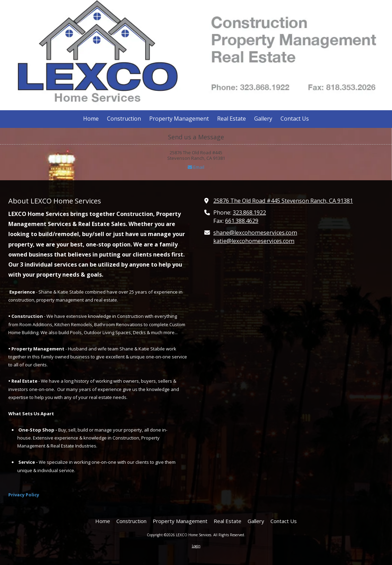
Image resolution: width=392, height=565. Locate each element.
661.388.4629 (242, 221)
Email (196, 167)
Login (196, 546)
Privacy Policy (24, 495)
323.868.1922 (249, 212)
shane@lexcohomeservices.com (255, 233)
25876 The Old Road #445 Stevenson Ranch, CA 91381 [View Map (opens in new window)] (283, 201)
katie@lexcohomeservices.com (254, 241)
